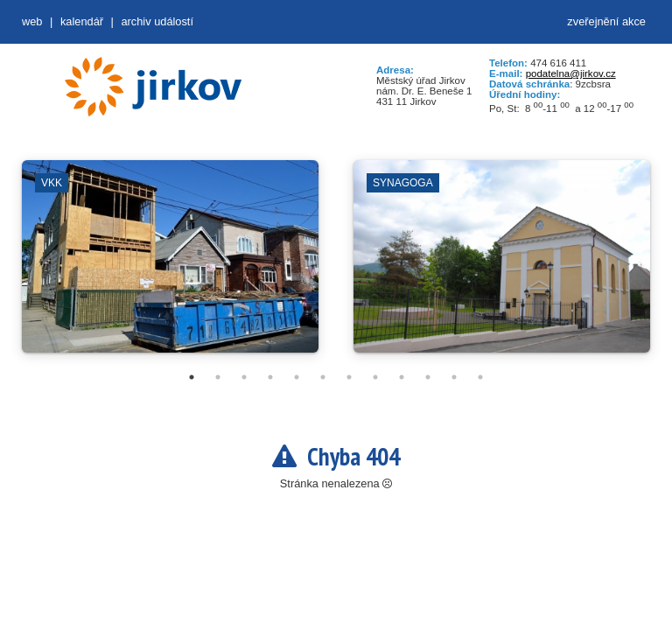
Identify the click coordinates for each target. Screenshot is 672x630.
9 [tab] (402, 377)
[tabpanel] (170, 265)
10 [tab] (428, 377)
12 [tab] (480, 377)
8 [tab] (375, 377)
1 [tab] (192, 377)
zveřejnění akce (606, 21)
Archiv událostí (157, 21)
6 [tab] (323, 377)
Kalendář (82, 21)
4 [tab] (270, 377)
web (32, 21)
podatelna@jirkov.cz (571, 73)
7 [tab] (349, 377)
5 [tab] (297, 377)
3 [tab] (244, 377)
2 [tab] (218, 377)
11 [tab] (454, 377)
